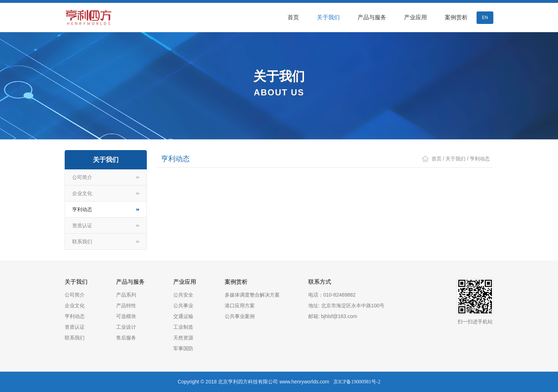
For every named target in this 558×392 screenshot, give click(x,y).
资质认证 (82, 225)
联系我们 (82, 242)
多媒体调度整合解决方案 (252, 295)
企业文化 (82, 193)
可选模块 (126, 316)
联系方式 (320, 282)
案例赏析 (456, 17)
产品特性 (126, 306)
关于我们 (328, 17)
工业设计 (126, 327)
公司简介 (82, 177)
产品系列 (126, 295)
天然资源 (183, 338)
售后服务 (126, 338)
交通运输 (183, 316)
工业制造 (183, 327)
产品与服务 (372, 17)
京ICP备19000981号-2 (357, 382)
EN (485, 18)
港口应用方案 (240, 306)
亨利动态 (82, 209)
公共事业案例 (240, 316)
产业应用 (415, 17)
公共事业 (183, 306)
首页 (293, 17)
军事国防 (183, 348)
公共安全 (183, 295)
